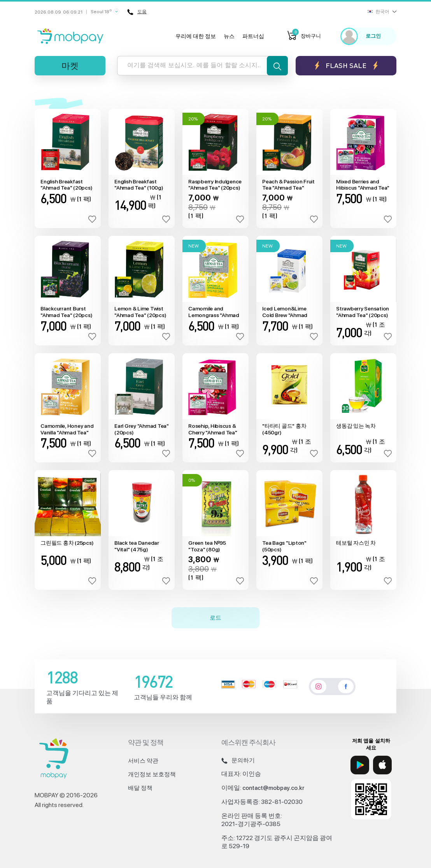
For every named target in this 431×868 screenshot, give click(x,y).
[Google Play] (360, 765)
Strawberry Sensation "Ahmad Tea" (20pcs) (363, 312)
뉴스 (229, 36)
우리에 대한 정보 (196, 36)
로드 (215, 618)
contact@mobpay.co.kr (273, 788)
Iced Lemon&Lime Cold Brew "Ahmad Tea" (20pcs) (285, 312)
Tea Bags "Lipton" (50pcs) (284, 546)
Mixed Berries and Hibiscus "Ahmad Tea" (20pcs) (363, 185)
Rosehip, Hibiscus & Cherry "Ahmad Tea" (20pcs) (213, 429)
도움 (137, 12)
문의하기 (238, 760)
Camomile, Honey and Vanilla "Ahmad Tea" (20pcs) (67, 429)
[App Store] (382, 765)
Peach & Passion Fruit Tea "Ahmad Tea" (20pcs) (288, 185)
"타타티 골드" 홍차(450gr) (284, 429)
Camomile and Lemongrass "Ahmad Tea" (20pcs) (214, 312)
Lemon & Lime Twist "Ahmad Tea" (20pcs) (140, 312)
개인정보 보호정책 (152, 774)
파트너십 (253, 36)
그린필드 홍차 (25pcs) (67, 543)
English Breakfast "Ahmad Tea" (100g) (139, 185)
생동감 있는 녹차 (356, 426)
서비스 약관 (143, 761)
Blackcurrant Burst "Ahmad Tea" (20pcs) (66, 312)
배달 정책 (140, 788)
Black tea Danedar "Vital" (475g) (137, 546)
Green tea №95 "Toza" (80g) (207, 546)
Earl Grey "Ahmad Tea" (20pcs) (142, 429)
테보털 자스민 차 (356, 543)
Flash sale (346, 65)
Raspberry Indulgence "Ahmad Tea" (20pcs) (215, 185)
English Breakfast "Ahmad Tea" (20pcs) (66, 185)
